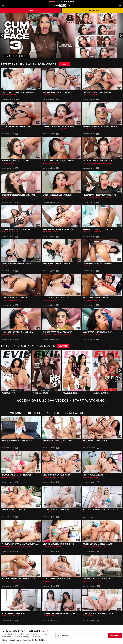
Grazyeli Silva (47, 443)
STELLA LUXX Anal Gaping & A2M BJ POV (17, 229)
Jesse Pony (15, 163)
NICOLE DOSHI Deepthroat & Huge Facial (18, 332)
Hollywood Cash (107, 163)
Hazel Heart (15, 94)
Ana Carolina (87, 443)
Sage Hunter (6, 197)
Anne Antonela (66, 443)
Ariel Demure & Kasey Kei (93, 475)
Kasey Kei (95, 477)
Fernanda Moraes (15, 581)
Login (31, 11)
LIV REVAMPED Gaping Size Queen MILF (97, 264)
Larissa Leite (6, 512)
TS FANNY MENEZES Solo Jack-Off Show (98, 613)
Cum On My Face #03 (40, 393)
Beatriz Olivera (97, 443)
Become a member (92, 11)
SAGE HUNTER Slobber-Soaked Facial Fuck (18, 195)
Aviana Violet (15, 266)
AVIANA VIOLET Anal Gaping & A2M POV (17, 264)
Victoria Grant (15, 616)
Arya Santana (18, 547)
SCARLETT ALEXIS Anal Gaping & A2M (16, 298)
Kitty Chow (55, 163)
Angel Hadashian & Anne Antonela (56, 475)
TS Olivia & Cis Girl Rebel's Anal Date (97, 579)
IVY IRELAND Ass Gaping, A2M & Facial (97, 298)
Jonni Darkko (6, 94)
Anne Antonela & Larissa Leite (14, 510)
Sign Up (115, 636)
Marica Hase (6, 616)
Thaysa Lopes (56, 443)
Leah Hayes (57, 547)
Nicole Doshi (15, 334)
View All (64, 64)
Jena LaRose (96, 94)
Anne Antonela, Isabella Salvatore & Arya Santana (22, 544)
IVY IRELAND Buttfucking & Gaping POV (58, 229)
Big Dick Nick (64, 129)
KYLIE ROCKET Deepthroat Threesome (57, 332)
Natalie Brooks (97, 163)
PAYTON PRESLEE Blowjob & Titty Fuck (57, 195)
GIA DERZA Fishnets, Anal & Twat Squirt (58, 92)
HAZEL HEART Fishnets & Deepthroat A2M (18, 92)
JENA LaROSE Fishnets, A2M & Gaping (97, 92)
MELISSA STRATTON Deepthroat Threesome (99, 195)
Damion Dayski (97, 266)
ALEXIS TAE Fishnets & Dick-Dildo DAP (16, 126)
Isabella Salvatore (8, 547)
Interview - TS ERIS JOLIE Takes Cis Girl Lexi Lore (102, 510)
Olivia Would (97, 581)
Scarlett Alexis (17, 300)
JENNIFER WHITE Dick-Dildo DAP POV (56, 264)
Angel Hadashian (58, 477)
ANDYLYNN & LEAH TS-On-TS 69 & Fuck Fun (58, 544)
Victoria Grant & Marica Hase (14, 613)
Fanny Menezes (88, 616)
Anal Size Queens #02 (101, 393)
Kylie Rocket (56, 334)
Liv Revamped (87, 266)
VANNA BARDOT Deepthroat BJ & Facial (98, 332)
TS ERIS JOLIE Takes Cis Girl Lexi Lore (57, 510)
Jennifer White (56, 266)
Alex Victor (6, 581)
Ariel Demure (87, 477)
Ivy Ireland (55, 232)
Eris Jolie (52, 512)
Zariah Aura (15, 477)
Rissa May (56, 300)
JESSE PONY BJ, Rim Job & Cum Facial (16, 161)
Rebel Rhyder (6, 477)
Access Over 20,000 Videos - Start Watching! (61, 400)
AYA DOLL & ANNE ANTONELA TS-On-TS (56, 579)
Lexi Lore (45, 512)
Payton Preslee (56, 197)
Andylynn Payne (48, 547)
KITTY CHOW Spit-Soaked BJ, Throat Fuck (58, 161)
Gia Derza (55, 94)
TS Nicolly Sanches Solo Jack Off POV (17, 440)
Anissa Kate (55, 129)
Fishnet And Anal (9, 393)
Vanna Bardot (96, 232)
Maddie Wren (96, 129)
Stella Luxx (15, 232)
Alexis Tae (14, 129)
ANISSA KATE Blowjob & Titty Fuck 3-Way (58, 126)
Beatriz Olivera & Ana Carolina (96, 440)
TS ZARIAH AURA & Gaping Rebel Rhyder (17, 475)
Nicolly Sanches (7, 443)
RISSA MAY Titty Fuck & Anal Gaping (56, 298)
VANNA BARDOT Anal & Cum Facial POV (97, 229)
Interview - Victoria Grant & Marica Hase (59, 613)
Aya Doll (55, 581)
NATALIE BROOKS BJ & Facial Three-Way (98, 161)
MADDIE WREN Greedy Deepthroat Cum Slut (100, 126)
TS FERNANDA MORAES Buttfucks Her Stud (18, 579)
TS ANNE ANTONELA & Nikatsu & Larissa (98, 544)
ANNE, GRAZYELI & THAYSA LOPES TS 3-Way (58, 440)
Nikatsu (104, 547)
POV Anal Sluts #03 (70, 393)
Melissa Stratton (97, 197)
